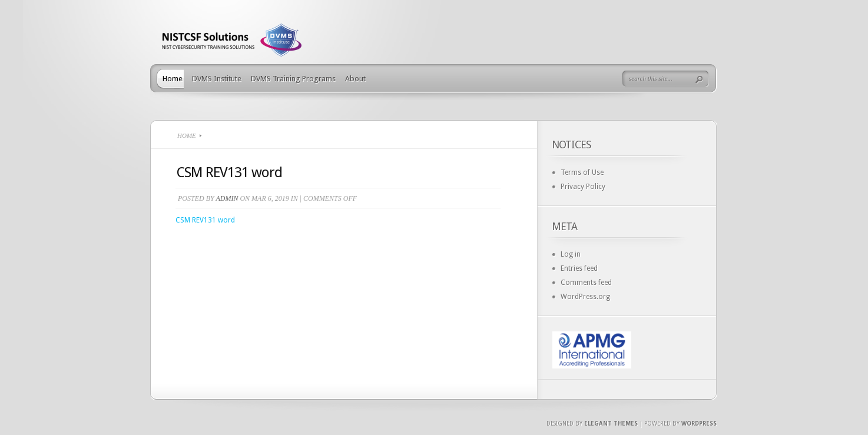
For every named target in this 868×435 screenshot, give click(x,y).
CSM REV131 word (205, 220)
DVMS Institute (217, 79)
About (355, 79)
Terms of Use (582, 172)
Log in (571, 254)
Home (173, 79)
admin (227, 198)
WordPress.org (585, 297)
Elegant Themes (611, 424)
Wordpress (699, 424)
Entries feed (579, 268)
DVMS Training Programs (293, 79)
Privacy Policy (583, 187)
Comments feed (586, 283)
